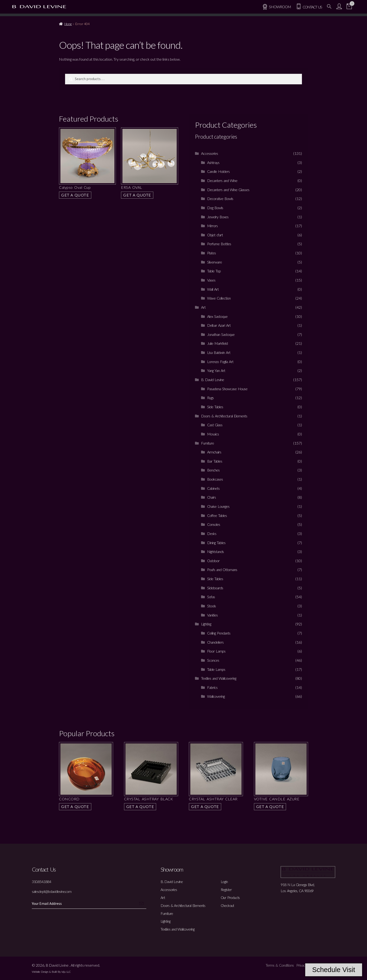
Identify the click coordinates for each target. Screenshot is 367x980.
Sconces (213, 660)
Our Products (230, 897)
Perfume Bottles (219, 244)
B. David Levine (213, 380)
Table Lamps (216, 669)
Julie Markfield (217, 343)
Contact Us (309, 7)
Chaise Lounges (218, 506)
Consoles (214, 524)
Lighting (206, 624)
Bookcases (215, 479)
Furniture (207, 443)
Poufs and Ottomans (222, 570)
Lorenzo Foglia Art (220, 362)
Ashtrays (213, 162)
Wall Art (213, 289)
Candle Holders (218, 171)
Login (224, 882)
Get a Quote (75, 195)
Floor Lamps (216, 651)
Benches (213, 470)
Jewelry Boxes (218, 217)
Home (68, 24)
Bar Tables (215, 461)
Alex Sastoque (217, 316)
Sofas (211, 597)
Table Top (214, 271)
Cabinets (213, 488)
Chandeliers (215, 642)
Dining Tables (216, 543)
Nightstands (215, 551)
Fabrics (212, 687)
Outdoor (213, 561)
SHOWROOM (277, 7)
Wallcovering (216, 696)
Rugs (210, 398)
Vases (211, 280)
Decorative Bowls (220, 199)
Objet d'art (215, 235)
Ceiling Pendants (219, 633)
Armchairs (214, 452)
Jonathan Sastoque (221, 334)
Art (203, 307)
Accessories (209, 153)
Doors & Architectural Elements (224, 416)
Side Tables (215, 407)
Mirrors (212, 226)
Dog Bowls (215, 208)
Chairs (211, 497)
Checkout (227, 905)
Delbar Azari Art (219, 325)
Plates (211, 253)
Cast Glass (215, 425)
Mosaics (213, 434)
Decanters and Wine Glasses (228, 190)
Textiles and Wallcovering (219, 678)
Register (226, 889)
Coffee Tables (217, 515)
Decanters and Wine (222, 180)
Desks (212, 533)
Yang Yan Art (216, 370)
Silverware (215, 262)
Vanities (212, 615)
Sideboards (215, 588)
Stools (211, 606)
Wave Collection (219, 298)
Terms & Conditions (280, 965)
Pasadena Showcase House (227, 389)
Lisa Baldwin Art (219, 352)
